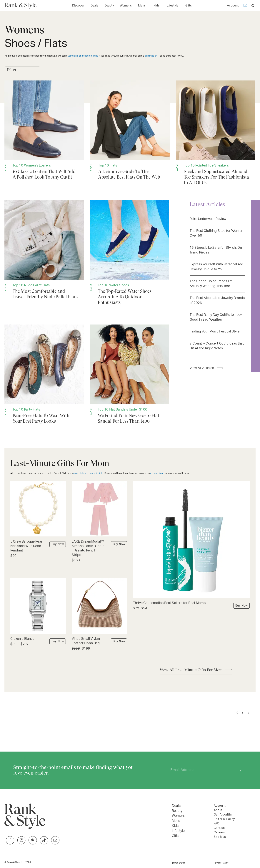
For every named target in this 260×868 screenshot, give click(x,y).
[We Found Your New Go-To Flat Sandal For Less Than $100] (129, 374)
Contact (219, 828)
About (218, 810)
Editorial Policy (224, 819)
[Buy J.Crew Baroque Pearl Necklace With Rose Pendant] (38, 546)
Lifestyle (178, 831)
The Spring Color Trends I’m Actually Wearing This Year (211, 284)
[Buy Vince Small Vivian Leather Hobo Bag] (99, 641)
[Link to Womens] (126, 5)
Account (233, 6)
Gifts (175, 836)
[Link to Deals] (94, 5)
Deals (176, 806)
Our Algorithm (224, 815)
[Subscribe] (236, 770)
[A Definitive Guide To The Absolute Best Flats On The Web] (130, 130)
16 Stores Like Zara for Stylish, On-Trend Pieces (216, 250)
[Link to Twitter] (55, 843)
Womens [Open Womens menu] (126, 6)
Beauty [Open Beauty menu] (109, 6)
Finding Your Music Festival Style (215, 331)
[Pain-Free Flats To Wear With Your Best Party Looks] (44, 374)
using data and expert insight (83, 56)
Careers (219, 832)
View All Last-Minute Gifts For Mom (191, 670)
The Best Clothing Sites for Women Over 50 (216, 233)
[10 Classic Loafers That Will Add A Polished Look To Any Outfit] (44, 130)
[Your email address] (199, 770)
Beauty (177, 811)
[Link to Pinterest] (33, 843)
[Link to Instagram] (21, 843)
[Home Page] (22, 6)
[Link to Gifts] (189, 5)
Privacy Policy (221, 863)
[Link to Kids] (156, 5)
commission (151, 56)
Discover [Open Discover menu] (78, 6)
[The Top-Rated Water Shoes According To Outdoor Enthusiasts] (129, 253)
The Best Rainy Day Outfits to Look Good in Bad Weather (216, 317)
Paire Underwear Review (208, 219)
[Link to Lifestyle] (173, 5)
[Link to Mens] (142, 5)
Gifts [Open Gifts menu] (189, 6)
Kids (175, 826)
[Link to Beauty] (109, 5)
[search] (253, 6)
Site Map (220, 837)
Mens (176, 821)
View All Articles (202, 368)
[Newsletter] (245, 6)
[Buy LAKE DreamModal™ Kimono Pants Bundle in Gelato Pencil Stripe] (99, 549)
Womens (179, 816)
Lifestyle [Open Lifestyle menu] (173, 6)
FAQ (216, 823)
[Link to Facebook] (10, 843)
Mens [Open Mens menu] (142, 6)
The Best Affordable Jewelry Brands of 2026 (217, 300)
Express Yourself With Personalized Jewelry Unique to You (216, 267)
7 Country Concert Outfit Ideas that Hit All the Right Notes (217, 346)
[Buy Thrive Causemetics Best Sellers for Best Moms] (191, 603)
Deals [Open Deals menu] (94, 6)
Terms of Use (179, 863)
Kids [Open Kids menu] (156, 6)
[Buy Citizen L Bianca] (38, 639)
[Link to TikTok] (44, 843)
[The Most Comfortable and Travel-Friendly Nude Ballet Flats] (44, 250)
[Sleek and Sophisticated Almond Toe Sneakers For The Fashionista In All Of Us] (215, 133)
